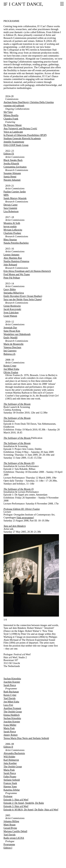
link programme (25, 518)
